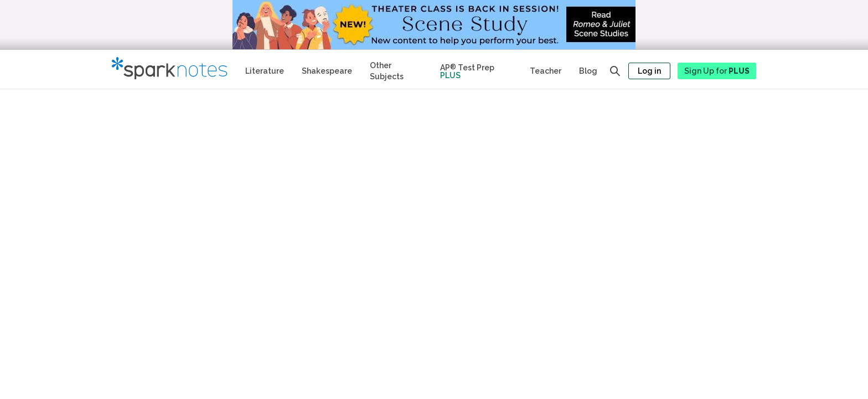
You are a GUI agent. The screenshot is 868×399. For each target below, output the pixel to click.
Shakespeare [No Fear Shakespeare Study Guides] (327, 71)
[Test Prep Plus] (476, 69)
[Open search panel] (615, 71)
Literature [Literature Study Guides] (265, 71)
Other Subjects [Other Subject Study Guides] (387, 71)
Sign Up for (717, 71)
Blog (588, 71)
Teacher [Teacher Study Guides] (546, 71)
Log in (649, 71)
